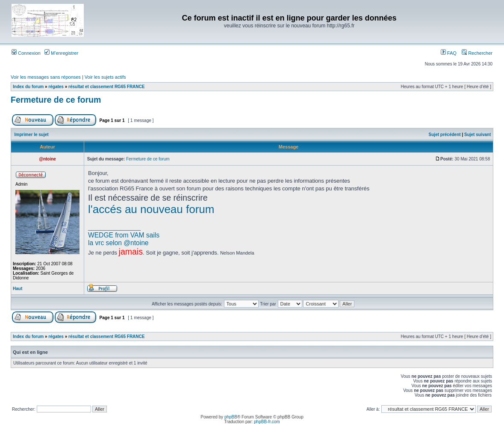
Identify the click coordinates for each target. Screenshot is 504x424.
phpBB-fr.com (267, 422)
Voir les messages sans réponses (46, 77)
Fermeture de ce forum (56, 100)
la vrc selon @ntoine (118, 243)
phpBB (231, 417)
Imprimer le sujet (32, 135)
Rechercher (477, 53)
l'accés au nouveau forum (151, 209)
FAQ (449, 53)
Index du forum (28, 87)
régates (56, 87)
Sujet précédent (445, 135)
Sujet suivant (477, 135)
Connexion (26, 53)
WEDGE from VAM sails (124, 235)
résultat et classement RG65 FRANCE (106, 87)
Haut (18, 289)
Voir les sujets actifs (105, 77)
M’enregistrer (61, 53)
